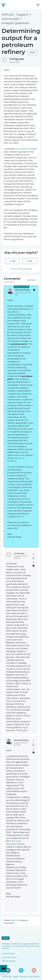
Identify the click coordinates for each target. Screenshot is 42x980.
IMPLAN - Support (15, 15)
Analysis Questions (15, 23)
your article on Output (26, 149)
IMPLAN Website (9, 961)
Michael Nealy (23, 290)
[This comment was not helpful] (33, 562)
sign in (14, 920)
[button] (38, 5)
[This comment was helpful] (33, 554)
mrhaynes (17, 59)
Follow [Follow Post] (33, 52)
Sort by (31, 280)
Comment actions (34, 290)
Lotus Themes (34, 977)
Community (10, 19)
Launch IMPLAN (8, 954)
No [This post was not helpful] (31, 261)
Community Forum (9, 957)
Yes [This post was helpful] (14, 261)
